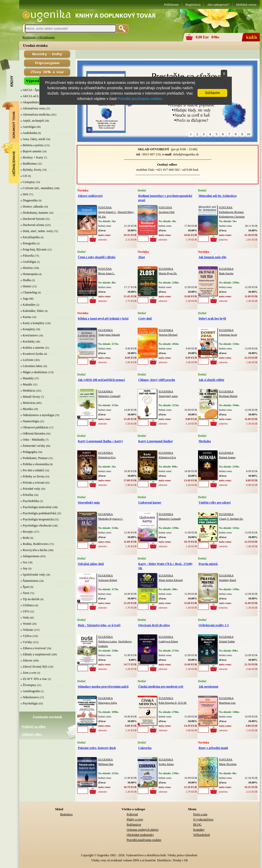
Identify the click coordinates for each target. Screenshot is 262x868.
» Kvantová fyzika (32, 354)
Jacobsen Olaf (167, 212)
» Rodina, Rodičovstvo (35, 544)
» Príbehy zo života (32, 476)
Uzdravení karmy (150, 502)
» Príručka (27, 495)
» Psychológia (29, 703)
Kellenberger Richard (231, 212)
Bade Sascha (226, 273)
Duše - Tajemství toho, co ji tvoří (99, 625)
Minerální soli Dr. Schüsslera (217, 196)
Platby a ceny (135, 819)
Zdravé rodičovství (90, 196)
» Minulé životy (30, 397)
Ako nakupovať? (218, 4)
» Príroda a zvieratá (32, 483)
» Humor (26, 286)
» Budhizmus (29, 164)
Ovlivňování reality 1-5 (214, 625)
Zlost (141, 257)
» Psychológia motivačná (36, 507)
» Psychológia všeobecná (36, 526)
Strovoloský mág (89, 502)
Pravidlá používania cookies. (140, 99)
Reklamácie (134, 825)
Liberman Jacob (228, 335)
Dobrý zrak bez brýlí (212, 318)
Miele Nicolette (228, 764)
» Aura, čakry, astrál (33, 139)
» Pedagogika (29, 452)
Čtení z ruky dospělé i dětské (97, 257)
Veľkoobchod (201, 835)
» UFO (25, 611)
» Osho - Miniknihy (33, 440)
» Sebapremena (30, 556)
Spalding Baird (227, 580)
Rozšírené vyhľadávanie (39, 37)
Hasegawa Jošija (108, 703)
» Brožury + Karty (32, 157)
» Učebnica (27, 605)
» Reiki (25, 538)
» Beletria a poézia (32, 145)
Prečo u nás (200, 814)
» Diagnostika (29, 200)
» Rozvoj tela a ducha (34, 550)
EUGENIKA (166, 269)
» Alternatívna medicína (35, 115)
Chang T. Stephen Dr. (231, 519)
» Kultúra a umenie (32, 348)
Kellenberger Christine (232, 216)
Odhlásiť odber (32, 734)
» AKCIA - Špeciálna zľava (37, 90)
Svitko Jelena (166, 764)
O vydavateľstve (203, 819)
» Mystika (27, 409)
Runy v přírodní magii (213, 748)
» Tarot (25, 593)
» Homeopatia (29, 274)
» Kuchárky (28, 341)
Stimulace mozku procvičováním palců (103, 687)
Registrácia (193, 4)
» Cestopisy (28, 182)
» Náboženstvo (30, 697)
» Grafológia (28, 262)
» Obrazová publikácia (34, 427)
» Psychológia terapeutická (37, 519)
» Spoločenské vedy (33, 575)
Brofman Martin (228, 396)
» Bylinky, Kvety (31, 170)
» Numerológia (30, 421)
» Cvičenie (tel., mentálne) (37, 188)
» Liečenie (27, 360)
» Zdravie (26, 660)
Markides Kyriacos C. (111, 519)
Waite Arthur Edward (171, 580)
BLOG (197, 825)
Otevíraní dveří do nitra (154, 625)
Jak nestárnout (208, 687)
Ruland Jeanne (227, 457)
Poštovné (132, 814)
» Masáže (26, 384)
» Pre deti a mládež (32, 470)
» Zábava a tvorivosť (33, 648)
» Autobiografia (30, 691)
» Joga (24, 299)
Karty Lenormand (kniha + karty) (100, 441)
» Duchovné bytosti (32, 219)
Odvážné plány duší (91, 564)
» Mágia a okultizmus (34, 372)
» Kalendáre (28, 305)
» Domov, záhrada (32, 207)
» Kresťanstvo (29, 335)
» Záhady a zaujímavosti (36, 654)
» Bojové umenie (31, 151)
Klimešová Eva (107, 457)
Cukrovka (145, 748)
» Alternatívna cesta (33, 108)
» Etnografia (28, 243)
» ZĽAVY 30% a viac (34, 679)
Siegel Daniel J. (107, 212)
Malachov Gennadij (109, 396)
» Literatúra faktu (31, 366)
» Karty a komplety (32, 323)
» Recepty (27, 532)
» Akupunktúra (30, 102)
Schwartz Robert (108, 580)
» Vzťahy (26, 642)
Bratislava (66, 814)
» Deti (24, 194)
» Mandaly (27, 378)
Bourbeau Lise (227, 703)
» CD (24, 176)
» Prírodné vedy (30, 489)
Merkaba (205, 441)
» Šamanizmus (29, 581)
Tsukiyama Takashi (109, 335)
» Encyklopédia (30, 237)
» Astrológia (28, 127)
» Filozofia (27, 256)
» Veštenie (27, 630)
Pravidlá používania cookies (144, 840)
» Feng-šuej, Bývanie (34, 249)
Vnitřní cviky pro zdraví (215, 502)
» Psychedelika (30, 501)
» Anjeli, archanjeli (32, 121)
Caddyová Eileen (168, 641)
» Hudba (26, 280)
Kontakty (199, 830)
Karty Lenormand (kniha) (155, 441)
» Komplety (28, 329)
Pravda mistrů (208, 564)
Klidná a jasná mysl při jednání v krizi (103, 318)
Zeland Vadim (227, 641)
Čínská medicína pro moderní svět (161, 687)
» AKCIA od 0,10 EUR (35, 96)
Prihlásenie (171, 4)
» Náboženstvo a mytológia (37, 415)
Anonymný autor (168, 396)
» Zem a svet (28, 673)
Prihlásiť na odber (34, 727)
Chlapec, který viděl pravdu (156, 380)
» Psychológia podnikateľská (38, 513)
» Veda (25, 618)
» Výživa (26, 636)
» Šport (25, 587)
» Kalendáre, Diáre (32, 311)
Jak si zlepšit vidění (211, 380)
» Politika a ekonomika (35, 464)
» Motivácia (28, 403)
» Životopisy (28, 685)
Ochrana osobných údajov (143, 830)
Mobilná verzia (246, 4)
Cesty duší (145, 318)
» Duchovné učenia (32, 225)
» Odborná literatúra (33, 433)
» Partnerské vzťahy (33, 446)
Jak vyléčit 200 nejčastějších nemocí (101, 380)
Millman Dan (106, 764)
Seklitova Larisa (107, 641)
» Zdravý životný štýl (34, 667)
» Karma (26, 317)
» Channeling (29, 292)
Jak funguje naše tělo (212, 257)
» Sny (24, 568)
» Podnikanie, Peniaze (34, 458)
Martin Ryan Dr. (168, 273)
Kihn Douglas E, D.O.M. (173, 703)
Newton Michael (168, 335)
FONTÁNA (105, 207)
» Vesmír (26, 624)
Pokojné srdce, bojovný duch (97, 748)
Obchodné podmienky (140, 835)
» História (27, 268)
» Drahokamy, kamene (34, 213)
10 (249, 134)
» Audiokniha (29, 133)
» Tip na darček (30, 599)
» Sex (24, 562)
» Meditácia (28, 391)
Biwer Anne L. (107, 273)
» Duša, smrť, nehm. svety (37, 231)
